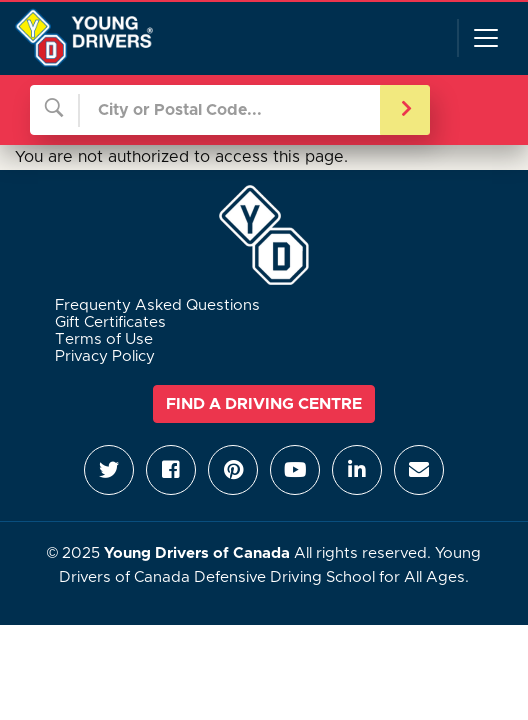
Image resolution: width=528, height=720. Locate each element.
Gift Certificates (110, 322)
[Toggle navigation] (485, 38)
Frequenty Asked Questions (157, 305)
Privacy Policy (105, 356)
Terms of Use (104, 339)
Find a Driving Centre (264, 404)
